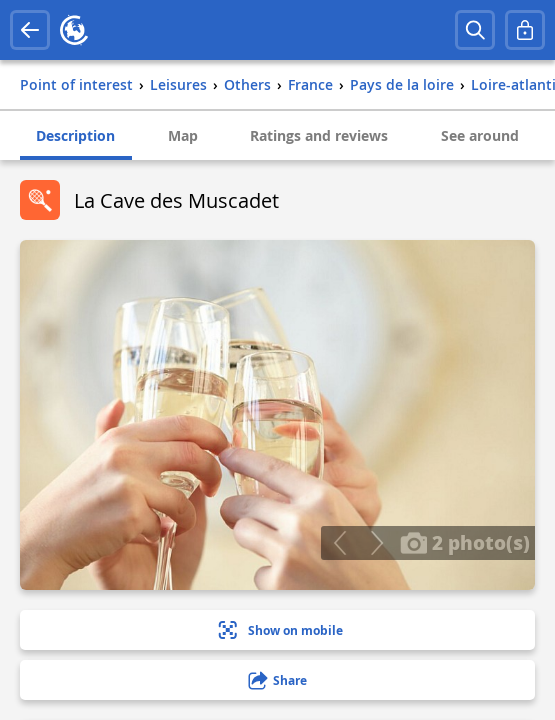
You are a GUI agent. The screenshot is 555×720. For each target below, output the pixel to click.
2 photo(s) (465, 542)
